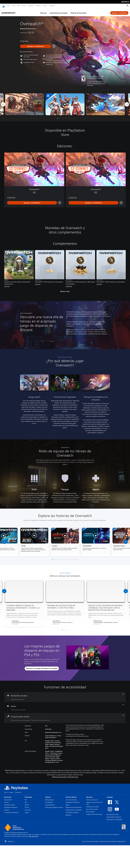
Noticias (38, 6)
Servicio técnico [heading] (71, 795)
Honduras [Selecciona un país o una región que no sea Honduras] (10, 840)
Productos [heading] (28, 795)
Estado (68, 803)
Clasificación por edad (92, 805)
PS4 (18, 6)
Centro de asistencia (71, 798)
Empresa (7, 808)
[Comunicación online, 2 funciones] (65, 716)
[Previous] (3, 102)
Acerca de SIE (8, 798)
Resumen (44, 11)
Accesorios (31, 6)
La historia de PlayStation (11, 811)
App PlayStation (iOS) (113, 813)
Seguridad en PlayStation (73, 800)
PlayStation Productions (11, 805)
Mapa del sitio (122, 839)
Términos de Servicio (92, 798)
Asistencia (51, 6)
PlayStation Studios (10, 803)
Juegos (8, 6)
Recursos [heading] (89, 795)
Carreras (7, 800)
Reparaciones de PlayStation (74, 805)
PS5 (13, 6)
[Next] (127, 102)
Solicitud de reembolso (72, 811)
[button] (54, 55)
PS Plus (23, 6)
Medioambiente (50, 798)
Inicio (6, 790)
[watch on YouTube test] (80, 111)
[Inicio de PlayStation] (4, 6)
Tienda (44, 6)
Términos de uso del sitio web (108, 839)
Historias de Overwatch (78, 11)
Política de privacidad (92, 839)
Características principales (59, 11)
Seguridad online (50, 803)
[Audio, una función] (65, 706)
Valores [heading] (48, 795)
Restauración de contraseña (74, 808)
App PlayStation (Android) (114, 815)
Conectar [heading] (110, 795)
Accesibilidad (49, 800)
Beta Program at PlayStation (114, 818)
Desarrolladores (91, 810)
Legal (83, 839)
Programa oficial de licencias (94, 812)
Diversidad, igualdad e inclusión (54, 805)
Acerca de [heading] (8, 795)
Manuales (68, 813)
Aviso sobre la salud (92, 807)
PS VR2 (27, 803)
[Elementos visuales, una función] (65, 695)
